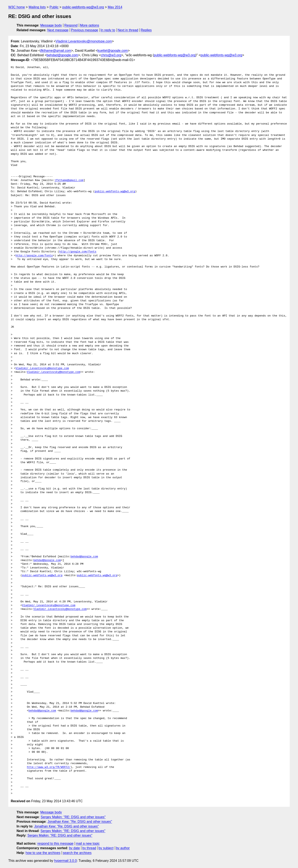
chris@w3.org (111, 55)
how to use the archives (43, 853)
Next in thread (128, 30)
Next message (58, 30)
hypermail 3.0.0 (65, 861)
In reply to (108, 30)
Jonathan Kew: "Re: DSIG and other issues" (80, 822)
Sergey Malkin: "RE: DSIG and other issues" (73, 817)
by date (74, 848)
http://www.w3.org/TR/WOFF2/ (49, 767)
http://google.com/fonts (78, 252)
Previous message (85, 30)
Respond (71, 25)
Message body (51, 25)
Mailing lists (37, 7)
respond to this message (55, 843)
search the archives (77, 853)
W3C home (17, 7)
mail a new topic (88, 843)
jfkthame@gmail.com (56, 51)
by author (123, 848)
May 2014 (115, 7)
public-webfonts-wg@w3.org (83, 7)
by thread (89, 848)
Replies (146, 30)
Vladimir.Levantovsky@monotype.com (84, 41)
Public (54, 7)
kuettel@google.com (113, 51)
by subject (106, 848)
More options (90, 25)
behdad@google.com (62, 55)
